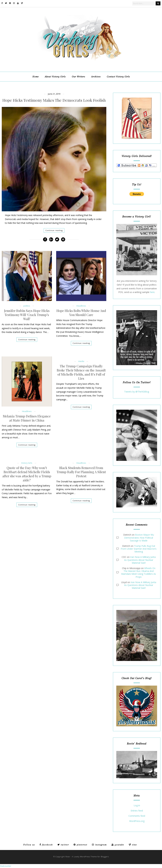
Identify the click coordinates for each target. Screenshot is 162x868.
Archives (96, 77)
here (152, 292)
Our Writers (78, 77)
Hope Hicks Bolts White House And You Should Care (81, 313)
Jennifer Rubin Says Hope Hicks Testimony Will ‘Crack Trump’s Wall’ (27, 315)
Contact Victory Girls (118, 77)
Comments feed (137, 816)
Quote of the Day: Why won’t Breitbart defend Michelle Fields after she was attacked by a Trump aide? (27, 474)
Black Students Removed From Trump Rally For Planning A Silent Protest (81, 472)
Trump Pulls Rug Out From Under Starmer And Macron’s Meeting (139, 549)
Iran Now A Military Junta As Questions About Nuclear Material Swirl (140, 560)
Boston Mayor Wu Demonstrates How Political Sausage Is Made (139, 538)
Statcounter (6, 866)
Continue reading (54, 230)
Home (36, 77)
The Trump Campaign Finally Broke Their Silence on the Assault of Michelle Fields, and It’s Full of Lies (81, 372)
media (81, 361)
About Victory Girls (55, 77)
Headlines (81, 306)
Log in (137, 806)
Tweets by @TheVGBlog (137, 392)
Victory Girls (27, 463)
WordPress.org (137, 821)
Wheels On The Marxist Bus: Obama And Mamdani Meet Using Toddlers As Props (139, 573)
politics (27, 306)
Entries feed (137, 811)
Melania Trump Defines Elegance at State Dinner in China (27, 418)
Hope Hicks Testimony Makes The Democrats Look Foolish (54, 100)
